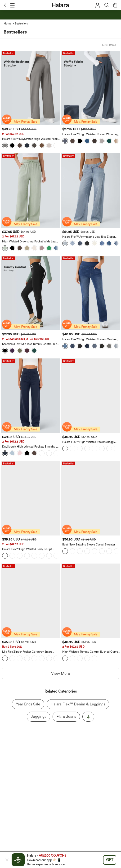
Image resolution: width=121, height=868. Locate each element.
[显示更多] (88, 717)
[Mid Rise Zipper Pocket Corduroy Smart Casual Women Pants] (30, 601)
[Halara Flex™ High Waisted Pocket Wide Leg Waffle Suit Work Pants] (91, 88)
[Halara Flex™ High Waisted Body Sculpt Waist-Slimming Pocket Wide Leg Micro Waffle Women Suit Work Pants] (30, 498)
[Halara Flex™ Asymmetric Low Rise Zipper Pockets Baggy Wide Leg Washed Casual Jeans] (91, 191)
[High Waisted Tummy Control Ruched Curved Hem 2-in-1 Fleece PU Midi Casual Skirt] (91, 601)
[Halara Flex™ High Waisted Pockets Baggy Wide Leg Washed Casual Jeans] (91, 396)
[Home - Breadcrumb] (9, 24)
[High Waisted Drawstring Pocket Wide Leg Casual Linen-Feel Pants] (30, 191)
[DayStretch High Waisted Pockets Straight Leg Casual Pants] (30, 396)
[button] (5, 5)
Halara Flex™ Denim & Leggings (78, 704)
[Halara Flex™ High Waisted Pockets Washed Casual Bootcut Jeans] (91, 293)
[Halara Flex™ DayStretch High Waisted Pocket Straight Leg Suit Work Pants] (30, 88)
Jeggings (38, 716)
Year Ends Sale (28, 704)
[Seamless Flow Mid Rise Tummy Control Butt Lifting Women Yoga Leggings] (30, 293)
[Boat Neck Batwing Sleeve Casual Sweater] (91, 498)
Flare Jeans (66, 716)
